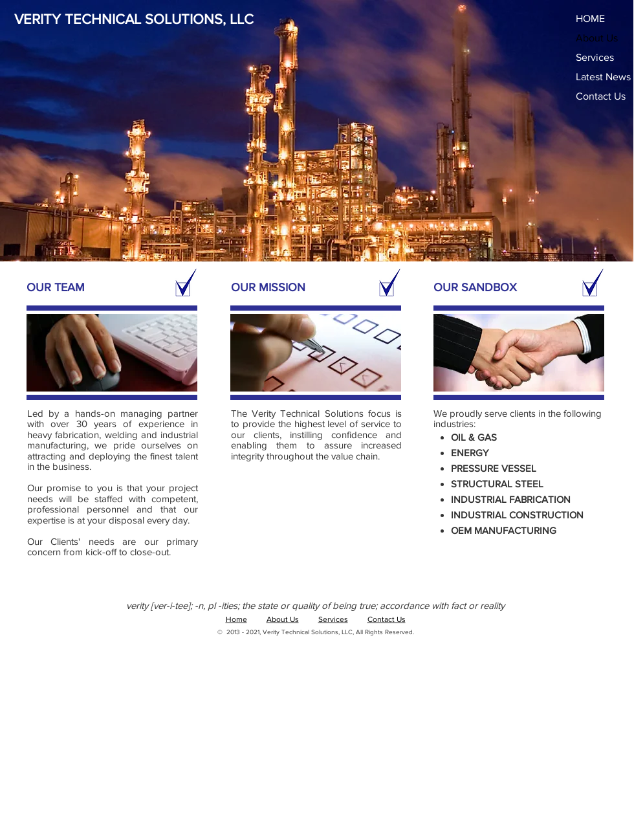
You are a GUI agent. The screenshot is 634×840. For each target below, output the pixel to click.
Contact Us (601, 96)
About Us (597, 38)
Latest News (603, 77)
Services (595, 57)
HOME (590, 18)
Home (236, 619)
